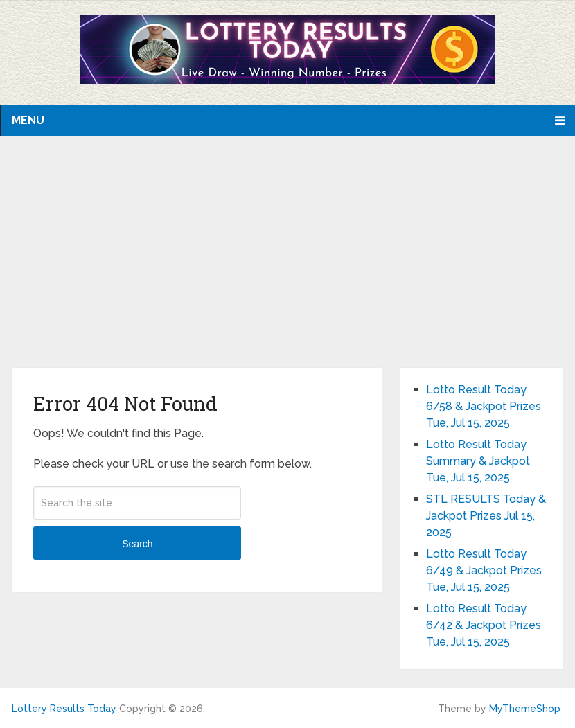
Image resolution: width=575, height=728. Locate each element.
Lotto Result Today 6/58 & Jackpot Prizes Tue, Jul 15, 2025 (484, 406)
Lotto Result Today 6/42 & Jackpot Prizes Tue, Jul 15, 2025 (484, 625)
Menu (28, 120)
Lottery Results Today (64, 709)
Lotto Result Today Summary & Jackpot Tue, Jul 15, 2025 (478, 461)
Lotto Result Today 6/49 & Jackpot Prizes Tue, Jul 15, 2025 (484, 570)
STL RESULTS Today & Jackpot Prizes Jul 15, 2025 (486, 516)
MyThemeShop (525, 709)
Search (137, 544)
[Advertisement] (288, 264)
